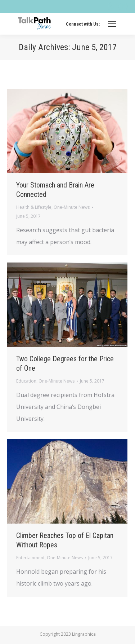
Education (26, 381)
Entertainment (30, 558)
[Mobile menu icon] (112, 24)
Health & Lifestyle (34, 207)
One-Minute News (72, 207)
